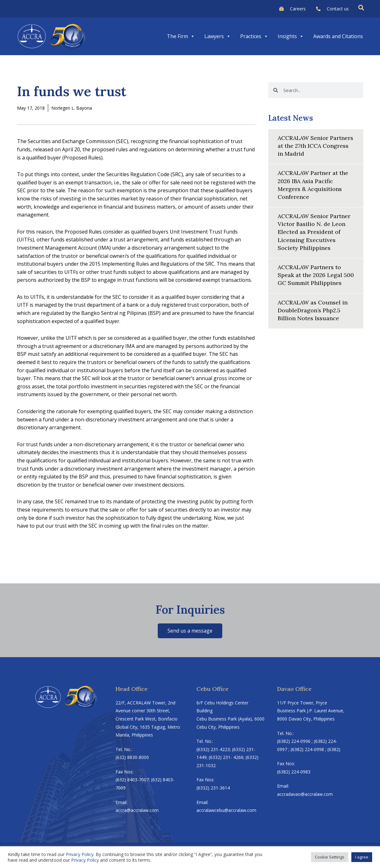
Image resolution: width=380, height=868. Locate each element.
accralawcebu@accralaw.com (226, 810)
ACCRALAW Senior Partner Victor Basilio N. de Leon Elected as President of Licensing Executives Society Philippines (314, 232)
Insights (291, 36)
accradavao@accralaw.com (305, 794)
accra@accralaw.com (137, 810)
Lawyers (218, 36)
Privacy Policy (80, 854)
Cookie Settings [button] (330, 857)
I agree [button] (362, 857)
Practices (254, 36)
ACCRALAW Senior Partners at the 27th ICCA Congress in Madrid (315, 146)
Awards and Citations (338, 36)
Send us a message (190, 631)
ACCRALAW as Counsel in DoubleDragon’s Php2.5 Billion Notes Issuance (313, 310)
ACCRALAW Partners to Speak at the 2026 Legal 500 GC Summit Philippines (315, 275)
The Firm (181, 36)
